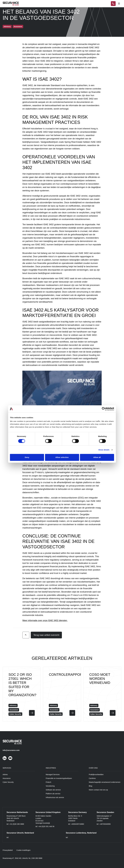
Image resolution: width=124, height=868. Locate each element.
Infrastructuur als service (55, 797)
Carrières (92, 778)
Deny (27, 457)
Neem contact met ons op (98, 790)
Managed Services (53, 775)
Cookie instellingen (23, 850)
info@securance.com (11, 750)
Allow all (97, 457)
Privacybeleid (8, 850)
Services (7, 768)
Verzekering (50, 786)
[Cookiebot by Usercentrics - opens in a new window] (104, 409)
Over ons (93, 768)
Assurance (7, 778)
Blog (90, 786)
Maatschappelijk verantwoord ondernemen (105, 782)
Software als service (53, 790)
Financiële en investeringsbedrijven (59, 778)
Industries (51, 768)
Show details (104, 450)
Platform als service (53, 794)
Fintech (48, 782)
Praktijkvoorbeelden (96, 775)
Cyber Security (8, 782)
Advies (5, 775)
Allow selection (62, 457)
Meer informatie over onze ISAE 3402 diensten (45, 620)
